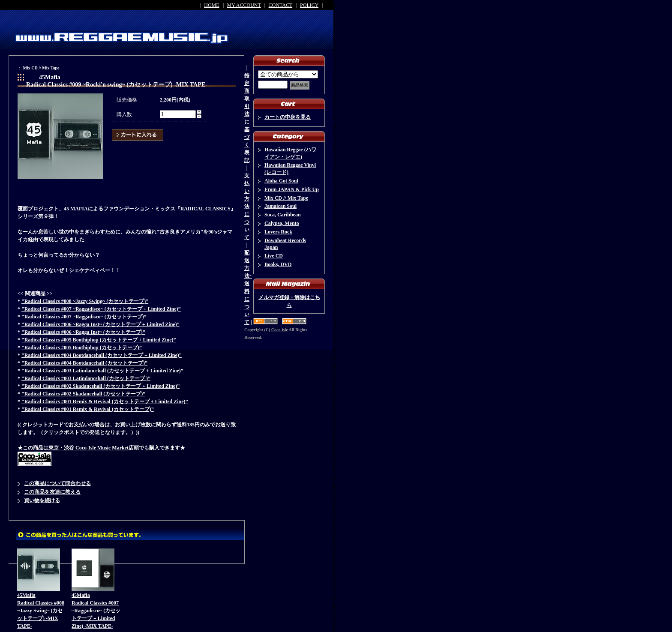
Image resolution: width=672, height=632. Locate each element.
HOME (211, 5)
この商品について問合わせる (57, 483)
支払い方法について (247, 207)
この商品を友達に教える (52, 492)
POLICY (309, 5)
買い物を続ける (42, 500)
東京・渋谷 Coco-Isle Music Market (88, 448)
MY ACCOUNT (244, 5)
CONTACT (281, 5)
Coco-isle (280, 330)
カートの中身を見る (288, 117)
